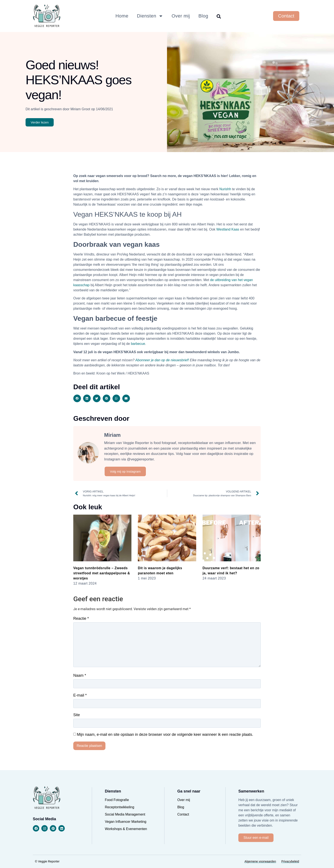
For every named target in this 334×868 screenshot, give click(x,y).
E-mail (80, 695)
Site (77, 715)
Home (122, 16)
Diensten (150, 16)
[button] (77, 398)
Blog (203, 16)
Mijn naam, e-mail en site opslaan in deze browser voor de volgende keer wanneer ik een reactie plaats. (165, 734)
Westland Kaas (228, 229)
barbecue (138, 344)
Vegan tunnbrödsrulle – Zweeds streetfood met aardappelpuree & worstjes (102, 573)
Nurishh (225, 189)
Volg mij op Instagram (125, 471)
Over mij (181, 16)
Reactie (81, 618)
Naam (80, 675)
